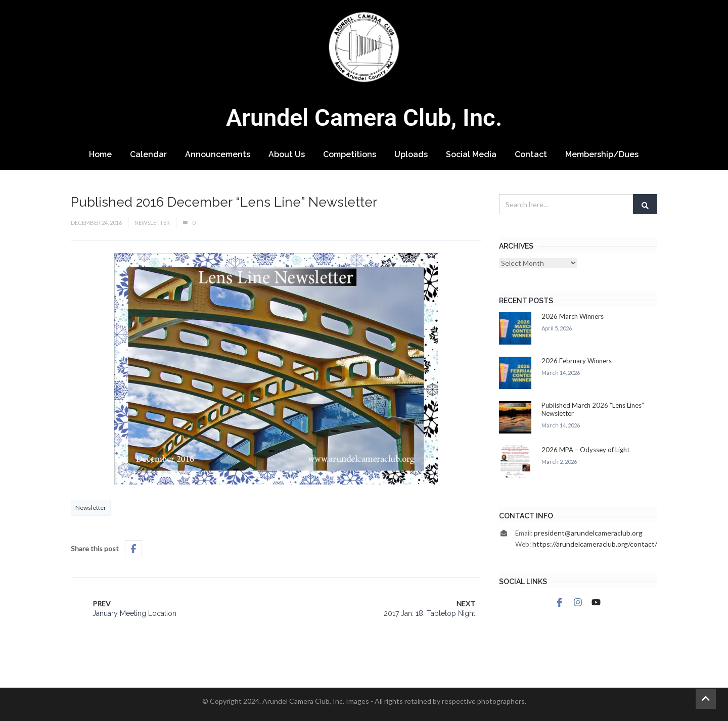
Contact (531, 154)
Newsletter (152, 223)
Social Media (471, 154)
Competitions (350, 154)
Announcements (218, 154)
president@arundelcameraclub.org (588, 533)
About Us (287, 154)
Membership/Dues (602, 154)
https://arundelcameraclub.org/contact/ (595, 544)
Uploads (411, 154)
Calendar (148, 154)
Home (100, 154)
